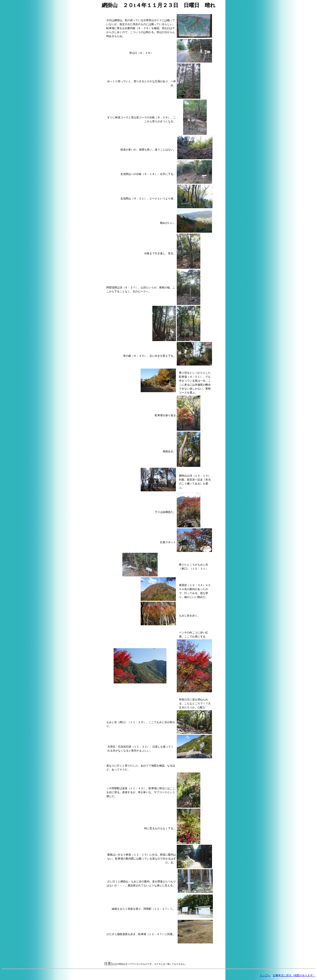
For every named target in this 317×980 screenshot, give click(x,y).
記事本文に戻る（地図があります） (294, 975)
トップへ (265, 975)
